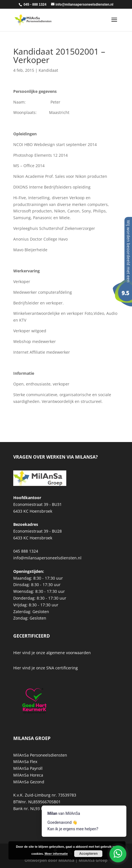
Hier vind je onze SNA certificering (46, 668)
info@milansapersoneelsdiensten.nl (47, 558)
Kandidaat (48, 70)
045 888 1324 (26, 551)
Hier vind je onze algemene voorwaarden (52, 653)
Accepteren (88, 854)
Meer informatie (56, 854)
